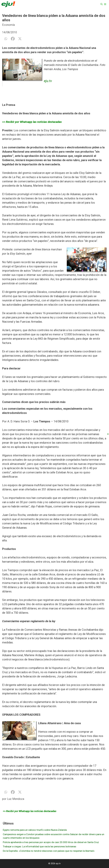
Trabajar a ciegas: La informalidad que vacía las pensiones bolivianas (40, 846)
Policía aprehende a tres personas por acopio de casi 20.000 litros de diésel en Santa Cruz (51, 842)
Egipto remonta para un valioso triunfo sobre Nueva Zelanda (35, 830)
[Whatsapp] (6, 39)
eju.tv (48, 81)
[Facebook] (13, 39)
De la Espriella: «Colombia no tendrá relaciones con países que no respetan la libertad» (49, 851)
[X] (20, 39)
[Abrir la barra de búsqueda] (102, 4)
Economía (8, 25)
